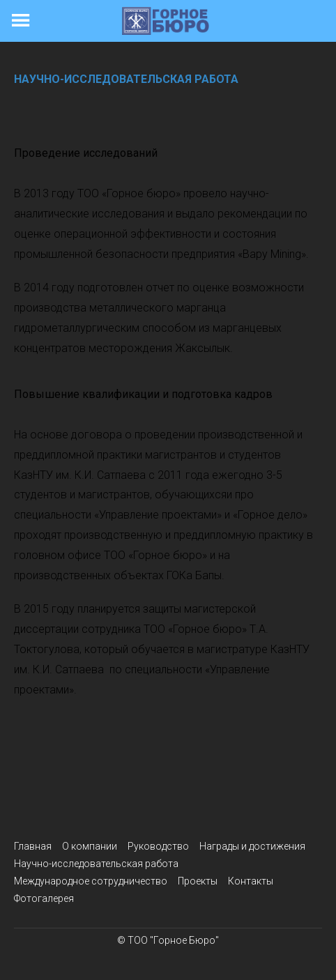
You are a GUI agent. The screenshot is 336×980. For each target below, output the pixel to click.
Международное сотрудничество (91, 881)
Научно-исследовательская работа (96, 864)
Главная (33, 846)
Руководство (158, 846)
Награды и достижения (252, 846)
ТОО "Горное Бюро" (173, 940)
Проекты (198, 881)
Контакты (251, 881)
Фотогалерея (44, 898)
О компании (90, 846)
